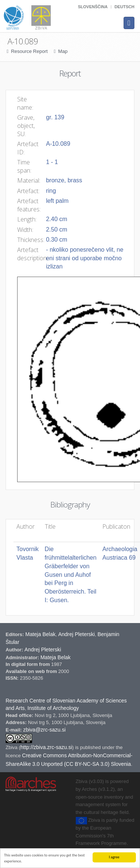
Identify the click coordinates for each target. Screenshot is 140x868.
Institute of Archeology (53, 708)
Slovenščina (93, 7)
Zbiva (12, 747)
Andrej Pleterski (77, 634)
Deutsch (125, 7)
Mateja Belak (41, 634)
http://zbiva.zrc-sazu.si (46, 747)
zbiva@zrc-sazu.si (44, 730)
